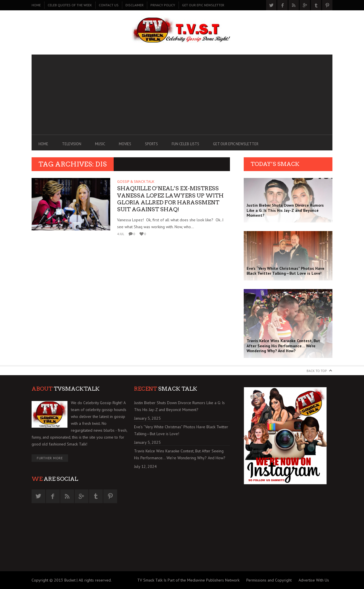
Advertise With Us (314, 580)
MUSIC (100, 144)
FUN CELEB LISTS (185, 144)
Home (36, 5)
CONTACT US (109, 5)
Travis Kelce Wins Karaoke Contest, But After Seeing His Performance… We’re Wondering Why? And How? (180, 454)
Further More (50, 458)
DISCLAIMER (134, 5)
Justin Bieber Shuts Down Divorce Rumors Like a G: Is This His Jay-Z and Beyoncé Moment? (179, 406)
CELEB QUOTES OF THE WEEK (70, 5)
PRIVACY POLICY (163, 5)
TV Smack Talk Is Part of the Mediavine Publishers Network (188, 580)
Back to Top (317, 371)
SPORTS (151, 144)
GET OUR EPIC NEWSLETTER (203, 5)
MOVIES (125, 144)
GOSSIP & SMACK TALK (136, 182)
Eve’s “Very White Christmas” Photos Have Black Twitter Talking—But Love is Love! (181, 430)
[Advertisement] (182, 95)
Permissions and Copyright (269, 580)
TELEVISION (72, 144)
